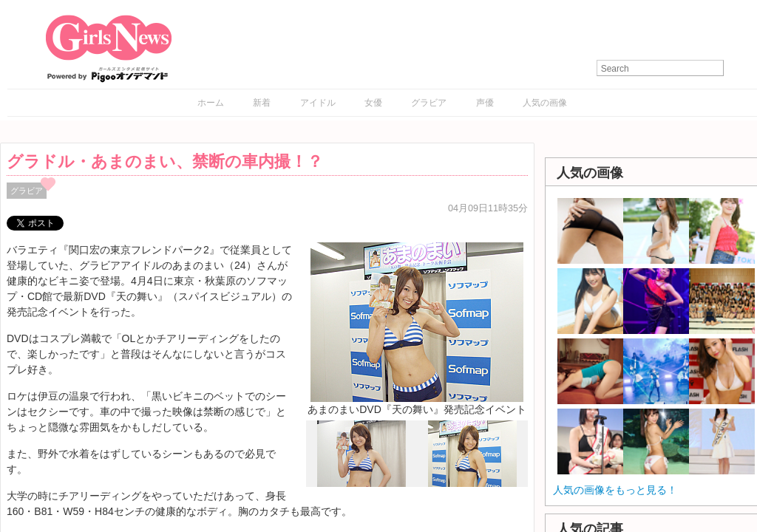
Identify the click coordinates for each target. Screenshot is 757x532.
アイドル (318, 103)
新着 (262, 103)
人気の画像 (545, 103)
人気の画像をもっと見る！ (615, 490)
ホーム (211, 103)
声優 (485, 103)
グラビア (429, 103)
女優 (373, 103)
